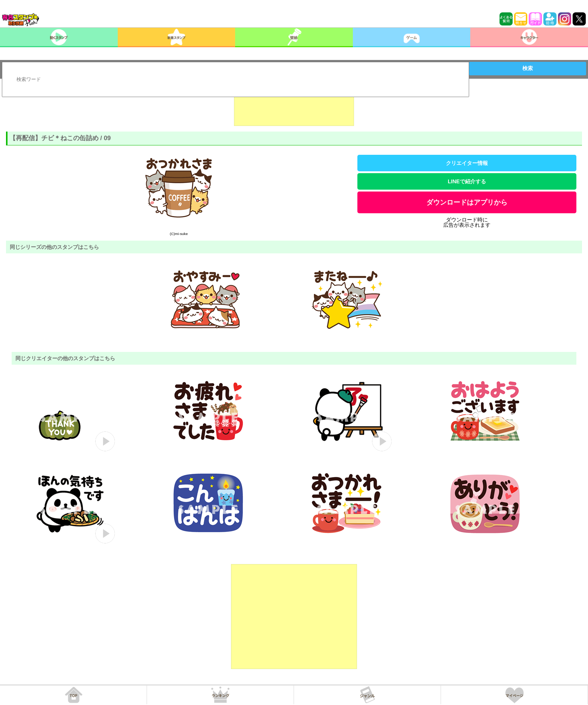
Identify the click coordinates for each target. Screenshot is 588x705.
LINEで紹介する (467, 181)
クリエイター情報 (467, 163)
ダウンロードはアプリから (467, 202)
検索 (528, 68)
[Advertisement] (294, 107)
